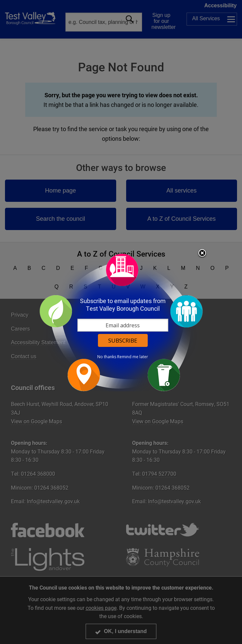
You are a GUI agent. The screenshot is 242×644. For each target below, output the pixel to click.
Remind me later (133, 357)
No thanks (107, 357)
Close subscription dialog (202, 254)
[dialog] (121, 322)
